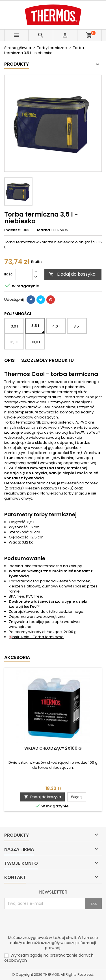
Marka (44, 230)
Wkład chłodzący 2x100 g (53, 748)
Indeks (11, 230)
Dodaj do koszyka (72, 274)
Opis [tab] (9, 360)
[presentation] (47, 923)
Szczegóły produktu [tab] (47, 360)
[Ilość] (24, 274)
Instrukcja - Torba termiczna (36, 637)
